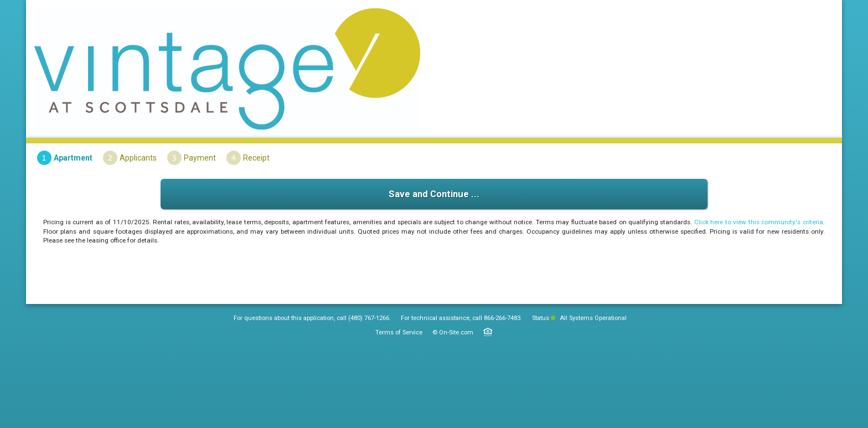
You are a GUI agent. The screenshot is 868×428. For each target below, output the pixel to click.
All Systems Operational (589, 318)
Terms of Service (399, 332)
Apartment (73, 158)
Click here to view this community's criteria (759, 222)
